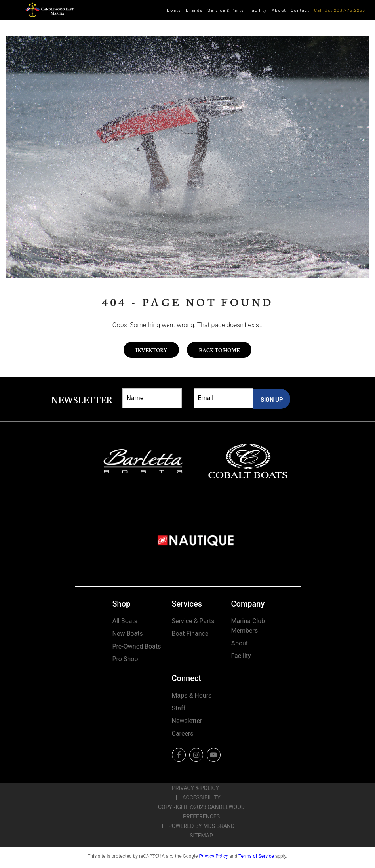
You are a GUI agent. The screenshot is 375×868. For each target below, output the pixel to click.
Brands (194, 10)
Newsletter (187, 721)
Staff (179, 708)
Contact (300, 10)
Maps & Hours (192, 695)
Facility (258, 10)
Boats (174, 10)
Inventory (151, 350)
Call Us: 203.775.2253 (340, 10)
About (279, 10)
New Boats (128, 634)
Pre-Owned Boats (137, 646)
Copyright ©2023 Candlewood (201, 807)
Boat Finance (190, 634)
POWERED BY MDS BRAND (201, 826)
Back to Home (219, 350)
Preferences (201, 816)
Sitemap (201, 836)
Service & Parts (226, 10)
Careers (183, 734)
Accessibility (201, 797)
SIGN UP (272, 399)
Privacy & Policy (195, 788)
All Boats (125, 621)
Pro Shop (125, 659)
